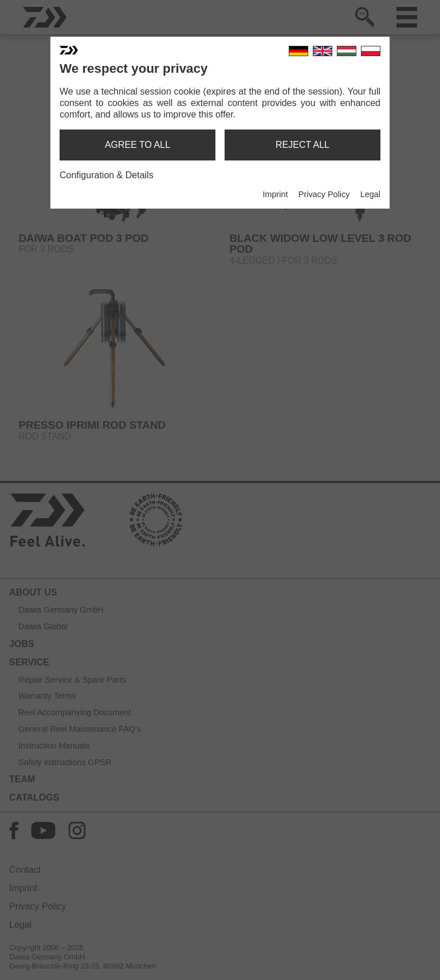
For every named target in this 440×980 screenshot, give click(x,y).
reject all (302, 145)
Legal (370, 194)
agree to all (137, 145)
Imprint (275, 194)
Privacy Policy (324, 194)
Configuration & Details (107, 175)
